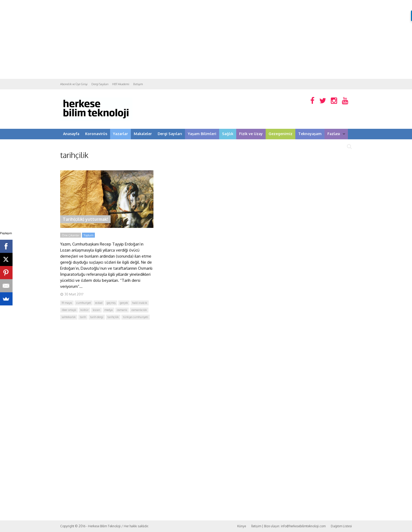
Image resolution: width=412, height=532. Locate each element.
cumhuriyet (84, 303)
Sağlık (228, 134)
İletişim (138, 84)
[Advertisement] (206, 39)
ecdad (99, 303)
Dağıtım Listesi (341, 526)
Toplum (88, 235)
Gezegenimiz (280, 134)
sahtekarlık (69, 317)
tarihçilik (113, 317)
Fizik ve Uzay (251, 134)
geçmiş (111, 303)
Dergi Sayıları (100, 84)
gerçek (124, 303)
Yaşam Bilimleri (202, 134)
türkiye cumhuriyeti (136, 317)
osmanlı (122, 310)
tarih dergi (97, 317)
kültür (84, 310)
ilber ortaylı (69, 310)
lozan (96, 310)
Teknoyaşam (310, 134)
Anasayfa (71, 134)
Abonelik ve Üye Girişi (74, 84)
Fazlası (336, 134)
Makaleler (143, 134)
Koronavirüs (96, 134)
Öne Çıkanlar (71, 235)
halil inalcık (140, 303)
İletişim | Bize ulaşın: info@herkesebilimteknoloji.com (288, 526)
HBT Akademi (121, 84)
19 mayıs (67, 303)
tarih (83, 317)
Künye (242, 526)
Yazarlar (120, 134)
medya (109, 310)
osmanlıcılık (139, 310)
